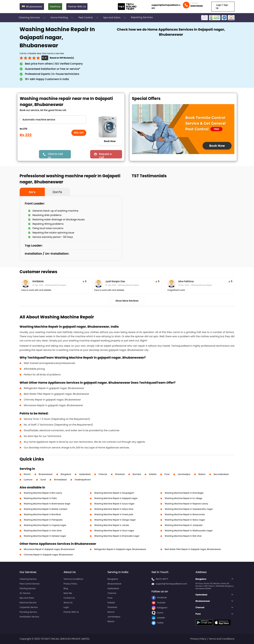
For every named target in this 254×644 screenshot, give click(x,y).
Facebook (159, 597)
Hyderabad (85, 474)
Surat (43, 480)
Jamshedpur (184, 474)
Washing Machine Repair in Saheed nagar (45, 536)
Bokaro (202, 474)
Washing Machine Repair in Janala (112, 525)
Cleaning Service (28, 579)
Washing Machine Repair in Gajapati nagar (116, 498)
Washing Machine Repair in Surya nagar (114, 504)
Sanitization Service (29, 617)
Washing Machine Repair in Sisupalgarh (114, 493)
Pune (167, 474)
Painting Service (28, 588)
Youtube (158, 603)
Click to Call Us (55, 155)
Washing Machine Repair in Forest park (114, 514)
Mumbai (137, 474)
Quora (157, 613)
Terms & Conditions (73, 579)
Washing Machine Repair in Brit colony (43, 493)
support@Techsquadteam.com (171, 584)
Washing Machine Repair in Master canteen (46, 509)
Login (66, 607)
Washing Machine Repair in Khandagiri (184, 493)
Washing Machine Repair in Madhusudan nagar (189, 531)
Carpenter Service (29, 607)
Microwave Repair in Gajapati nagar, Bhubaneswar (49, 549)
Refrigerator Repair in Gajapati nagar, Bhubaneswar (120, 549)
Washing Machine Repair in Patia (40, 498)
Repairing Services (142, 17)
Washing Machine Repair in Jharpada (184, 525)
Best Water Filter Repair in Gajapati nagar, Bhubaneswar (193, 549)
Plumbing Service (28, 612)
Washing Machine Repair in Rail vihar (183, 536)
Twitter (158, 623)
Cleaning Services (33, 18)
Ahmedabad (60, 480)
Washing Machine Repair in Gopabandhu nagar (189, 509)
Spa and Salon (115, 18)
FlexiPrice (55, 7)
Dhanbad (120, 474)
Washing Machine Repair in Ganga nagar (115, 520)
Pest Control (89, 18)
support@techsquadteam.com (166, 6)
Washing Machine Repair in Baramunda (185, 514)
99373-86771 (162, 579)
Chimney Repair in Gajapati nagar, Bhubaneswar (48, 555)
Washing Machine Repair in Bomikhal (42, 514)
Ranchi (27, 474)
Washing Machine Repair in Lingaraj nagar (45, 525)
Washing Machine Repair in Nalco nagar (185, 520)
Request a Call (105, 155)
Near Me (68, 593)
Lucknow (28, 480)
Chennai (103, 474)
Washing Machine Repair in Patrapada (43, 520)
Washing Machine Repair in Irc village (183, 498)
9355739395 (197, 6)
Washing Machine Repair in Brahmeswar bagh (47, 504)
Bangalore (66, 474)
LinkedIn (158, 618)
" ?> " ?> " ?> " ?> (53, 120)
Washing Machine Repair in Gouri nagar (114, 531)
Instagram (160, 608)
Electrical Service (28, 603)
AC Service (25, 593)
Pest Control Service (30, 584)
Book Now (110, 141)
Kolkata (153, 474)
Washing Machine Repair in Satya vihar (114, 509)
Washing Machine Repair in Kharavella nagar (117, 536)
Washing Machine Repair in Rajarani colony (186, 504)
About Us (68, 603)
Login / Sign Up (222, 6)
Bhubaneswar (46, 474)
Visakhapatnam (83, 480)
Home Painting (62, 18)
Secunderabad (221, 474)
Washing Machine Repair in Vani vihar (43, 531)
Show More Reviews (127, 301)
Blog (66, 588)
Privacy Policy (70, 584)
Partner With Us (77, 7)
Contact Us (69, 598)
